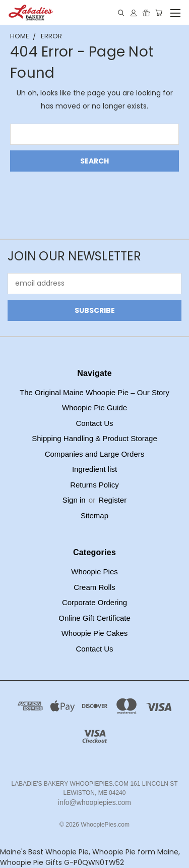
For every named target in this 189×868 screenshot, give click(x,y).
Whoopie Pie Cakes (95, 633)
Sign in (75, 500)
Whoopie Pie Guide (94, 408)
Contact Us (94, 423)
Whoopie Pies (94, 572)
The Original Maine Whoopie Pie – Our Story (94, 392)
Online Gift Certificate (94, 618)
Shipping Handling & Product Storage (94, 438)
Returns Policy (94, 485)
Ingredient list (94, 469)
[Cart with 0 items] (159, 13)
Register (112, 500)
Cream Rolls (94, 587)
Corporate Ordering (94, 602)
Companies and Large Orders (95, 454)
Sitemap (94, 516)
